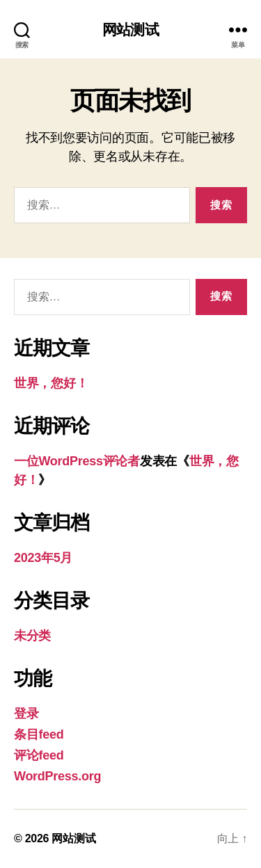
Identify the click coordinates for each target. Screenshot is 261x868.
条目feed (39, 734)
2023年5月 (43, 558)
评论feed (39, 755)
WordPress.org (57, 776)
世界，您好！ (51, 383)
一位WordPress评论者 (77, 461)
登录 (26, 714)
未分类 (32, 636)
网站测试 (130, 30)
